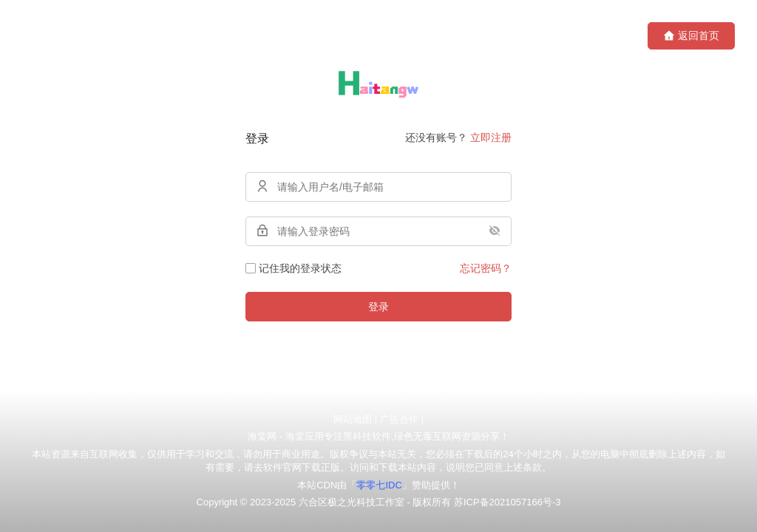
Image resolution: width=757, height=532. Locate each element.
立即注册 (491, 137)
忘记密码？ (486, 268)
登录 (378, 307)
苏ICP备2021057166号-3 (508, 502)
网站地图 (353, 419)
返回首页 (691, 36)
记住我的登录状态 (293, 268)
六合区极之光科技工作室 (352, 502)
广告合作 (399, 419)
